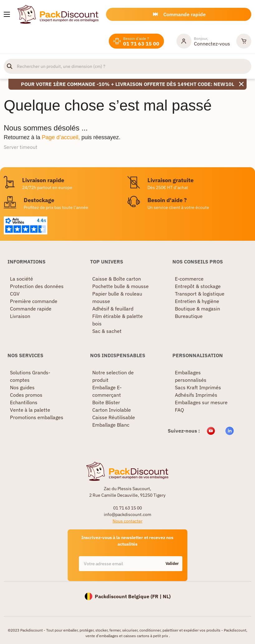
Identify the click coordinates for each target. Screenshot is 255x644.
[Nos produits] (7, 14)
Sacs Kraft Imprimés (198, 387)
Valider (172, 563)
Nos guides (22, 387)
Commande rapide (31, 309)
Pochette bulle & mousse (120, 286)
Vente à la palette (30, 410)
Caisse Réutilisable (114, 417)
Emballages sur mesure (201, 402)
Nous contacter (128, 521)
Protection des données (37, 286)
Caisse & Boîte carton (117, 279)
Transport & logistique (200, 294)
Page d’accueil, (61, 137)
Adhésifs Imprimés (196, 395)
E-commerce (189, 279)
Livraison (20, 316)
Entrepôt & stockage (198, 286)
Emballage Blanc (111, 425)
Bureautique (189, 316)
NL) (167, 596)
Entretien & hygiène (197, 301)
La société (22, 279)
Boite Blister (106, 402)
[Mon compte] (203, 41)
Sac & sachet (107, 331)
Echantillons (24, 402)
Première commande (34, 301)
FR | (157, 596)
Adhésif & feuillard (113, 309)
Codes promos (26, 395)
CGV (15, 294)
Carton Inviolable (112, 410)
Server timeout (21, 147)
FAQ (179, 410)
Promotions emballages (37, 417)
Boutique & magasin (197, 309)
